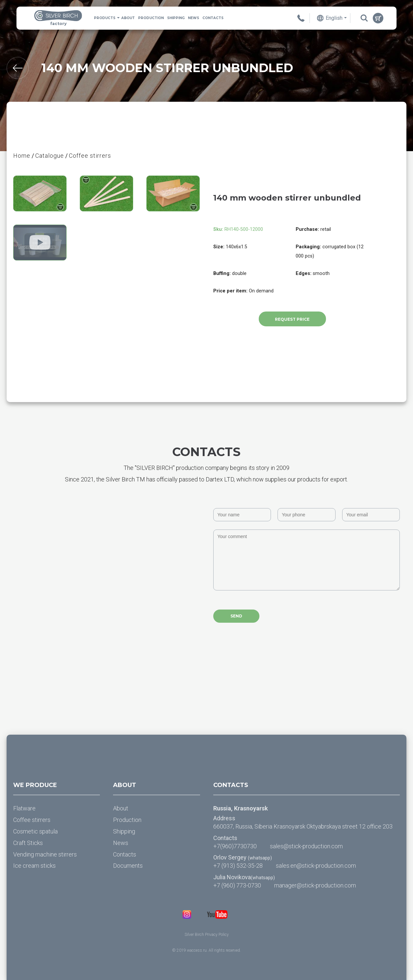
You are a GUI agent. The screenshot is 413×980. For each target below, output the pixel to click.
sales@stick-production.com (306, 846)
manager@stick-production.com (315, 885)
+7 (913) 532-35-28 (238, 866)
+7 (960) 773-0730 (237, 885)
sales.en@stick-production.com (316, 866)
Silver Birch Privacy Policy (207, 935)
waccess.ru (197, 950)
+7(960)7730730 (235, 846)
